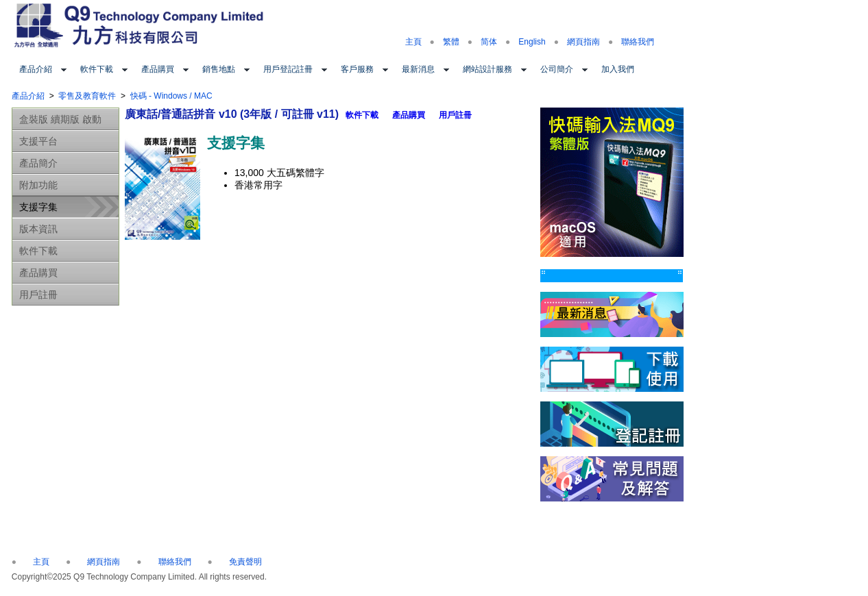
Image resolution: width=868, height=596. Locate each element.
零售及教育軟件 (87, 96)
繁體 (451, 42)
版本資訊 (38, 229)
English (532, 42)
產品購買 (158, 69)
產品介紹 (36, 69)
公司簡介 (557, 69)
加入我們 (618, 69)
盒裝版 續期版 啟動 (60, 119)
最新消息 (418, 69)
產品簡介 (38, 163)
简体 (489, 42)
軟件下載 (97, 69)
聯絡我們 (638, 42)
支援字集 (38, 207)
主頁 (413, 42)
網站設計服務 (487, 69)
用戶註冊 (38, 295)
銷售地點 (219, 69)
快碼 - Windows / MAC (171, 96)
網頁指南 (583, 42)
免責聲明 (245, 562)
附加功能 (38, 185)
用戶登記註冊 (288, 69)
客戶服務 (357, 69)
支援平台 (38, 141)
